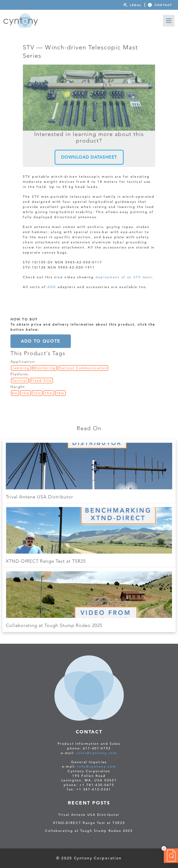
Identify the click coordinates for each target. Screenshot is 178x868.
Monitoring (44, 368)
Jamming (21, 368)
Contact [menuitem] (163, 5)
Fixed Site (41, 381)
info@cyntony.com (97, 766)
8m (15, 393)
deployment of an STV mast (124, 277)
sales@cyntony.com (97, 753)
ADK (52, 287)
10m (25, 393)
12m (37, 393)
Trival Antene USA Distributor (40, 497)
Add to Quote (41, 341)
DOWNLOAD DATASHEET (89, 157)
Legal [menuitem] (136, 5)
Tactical (20, 381)
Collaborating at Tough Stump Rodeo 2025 (54, 625)
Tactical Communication (83, 368)
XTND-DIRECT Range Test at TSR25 (46, 561)
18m (60, 393)
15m (49, 393)
